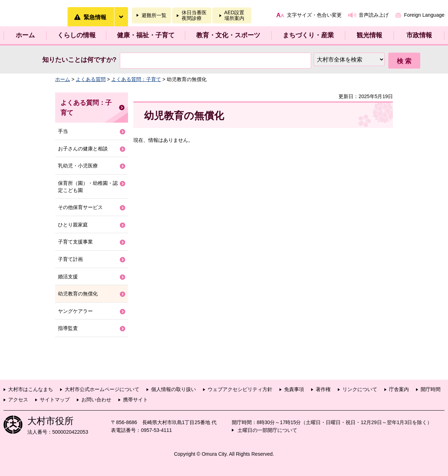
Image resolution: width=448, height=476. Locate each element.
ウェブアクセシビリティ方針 (240, 389)
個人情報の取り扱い (174, 389)
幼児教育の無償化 (78, 294)
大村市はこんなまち (31, 389)
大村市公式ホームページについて (102, 389)
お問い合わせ (96, 400)
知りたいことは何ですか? (79, 60)
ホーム (25, 35)
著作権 (323, 389)
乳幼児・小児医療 (78, 166)
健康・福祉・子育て (146, 35)
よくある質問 (91, 79)
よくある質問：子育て (136, 79)
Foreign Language (424, 15)
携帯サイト (135, 400)
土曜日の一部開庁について (267, 430)
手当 (63, 131)
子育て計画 (70, 259)
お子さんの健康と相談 (83, 149)
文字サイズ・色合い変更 (314, 15)
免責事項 (294, 389)
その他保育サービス (80, 207)
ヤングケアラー (75, 311)
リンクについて (360, 389)
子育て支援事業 (75, 242)
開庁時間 (431, 389)
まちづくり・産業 (308, 35)
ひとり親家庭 (73, 225)
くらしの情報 (76, 35)
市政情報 (419, 35)
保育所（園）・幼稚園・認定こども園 (88, 187)
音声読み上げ (374, 15)
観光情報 (369, 35)
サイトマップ (55, 400)
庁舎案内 (399, 389)
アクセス (18, 400)
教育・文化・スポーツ (228, 35)
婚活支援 (68, 277)
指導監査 (68, 328)
